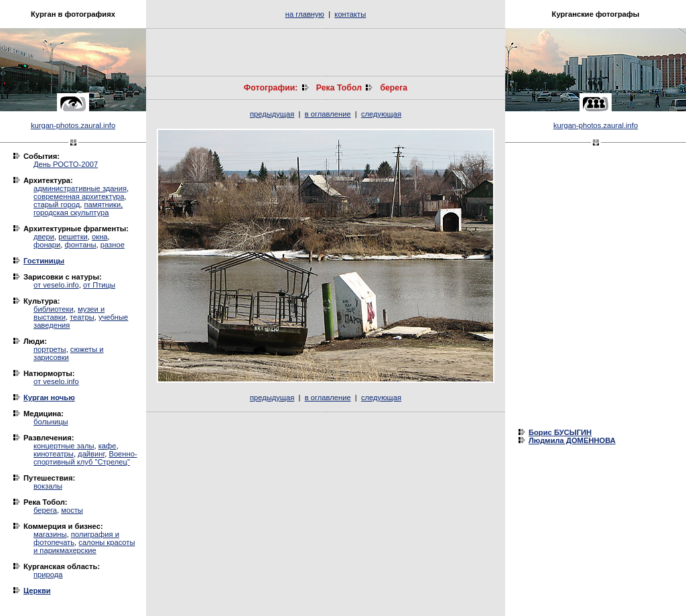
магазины (50, 534)
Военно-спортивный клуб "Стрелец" (85, 458)
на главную (305, 14)
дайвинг (91, 454)
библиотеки (54, 309)
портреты (50, 349)
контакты (350, 14)
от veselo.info (56, 285)
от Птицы (99, 285)
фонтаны (81, 245)
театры (82, 317)
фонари (47, 245)
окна (100, 237)
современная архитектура (79, 196)
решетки (73, 237)
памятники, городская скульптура (78, 208)
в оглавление (328, 114)
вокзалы (48, 486)
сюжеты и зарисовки (69, 353)
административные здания (80, 188)
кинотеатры (54, 454)
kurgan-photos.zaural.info (73, 125)
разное (113, 245)
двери (44, 237)
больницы (51, 422)
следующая (381, 114)
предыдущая (272, 114)
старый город (57, 204)
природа (48, 574)
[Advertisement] (326, 52)
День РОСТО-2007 (66, 164)
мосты (72, 510)
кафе (108, 446)
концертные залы (64, 446)
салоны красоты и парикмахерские (84, 546)
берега (45, 510)
